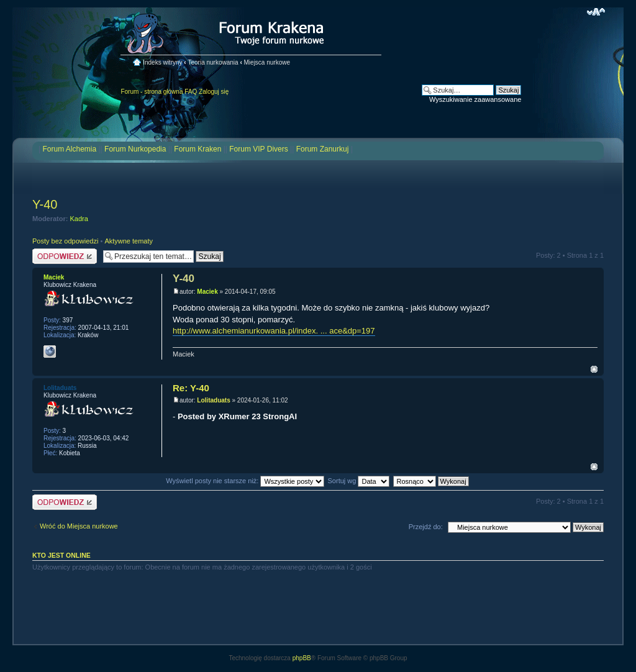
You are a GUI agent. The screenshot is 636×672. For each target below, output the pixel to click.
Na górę (594, 369)
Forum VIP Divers (258, 149)
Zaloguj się (214, 92)
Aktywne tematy (129, 241)
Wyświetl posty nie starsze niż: (245, 481)
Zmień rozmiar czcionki (596, 12)
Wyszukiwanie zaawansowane (475, 99)
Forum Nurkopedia (135, 149)
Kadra (79, 219)
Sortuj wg (359, 481)
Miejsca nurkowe (267, 62)
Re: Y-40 (191, 388)
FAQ (191, 92)
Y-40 (45, 204)
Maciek (207, 292)
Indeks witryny (162, 62)
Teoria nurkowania (213, 62)
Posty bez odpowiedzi (65, 241)
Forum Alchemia (69, 149)
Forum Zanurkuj (323, 149)
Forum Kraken (198, 149)
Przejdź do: (426, 527)
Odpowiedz (65, 256)
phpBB (302, 658)
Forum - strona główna (152, 92)
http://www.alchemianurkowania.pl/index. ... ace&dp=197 (274, 331)
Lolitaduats (213, 400)
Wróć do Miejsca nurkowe (79, 526)
